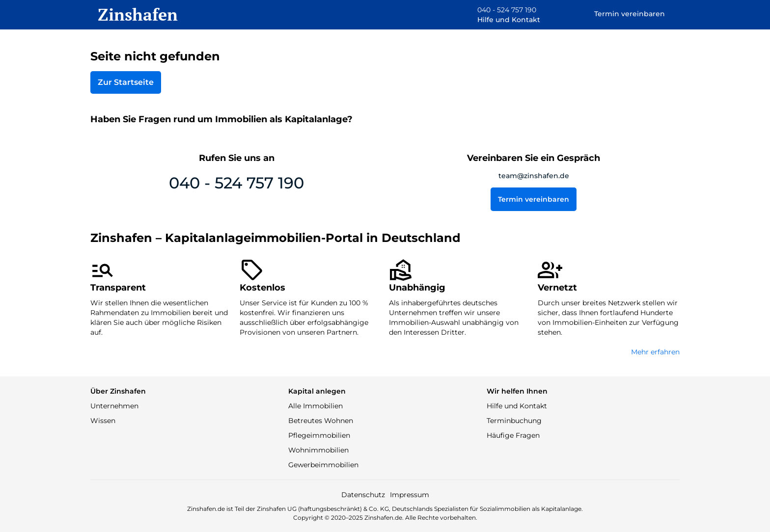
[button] (501, 15)
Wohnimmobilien (318, 450)
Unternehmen (114, 406)
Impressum (410, 495)
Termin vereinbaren (534, 199)
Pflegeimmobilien (319, 435)
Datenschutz (363, 495)
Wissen (103, 421)
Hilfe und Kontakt (517, 406)
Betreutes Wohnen (321, 421)
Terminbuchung (514, 421)
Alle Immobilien (316, 406)
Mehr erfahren (655, 352)
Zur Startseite (126, 82)
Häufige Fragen (513, 435)
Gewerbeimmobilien (323, 465)
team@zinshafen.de (534, 176)
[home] (134, 15)
